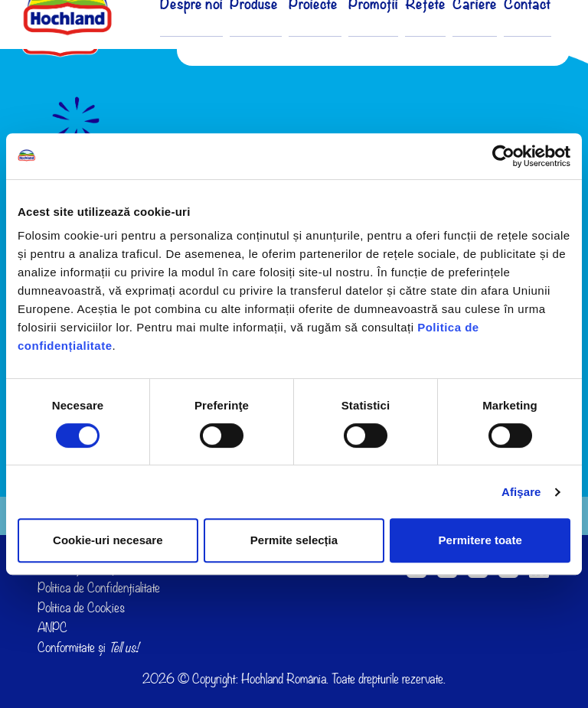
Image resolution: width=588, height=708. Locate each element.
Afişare (521, 492)
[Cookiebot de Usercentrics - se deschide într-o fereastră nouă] (503, 156)
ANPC (52, 628)
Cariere (480, 37)
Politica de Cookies (81, 608)
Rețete (433, 37)
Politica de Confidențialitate (99, 588)
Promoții (385, 37)
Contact (529, 37)
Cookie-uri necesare (108, 540)
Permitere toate (480, 540)
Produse (281, 37)
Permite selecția (294, 540)
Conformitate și (88, 648)
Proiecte (333, 37)
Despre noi (224, 37)
